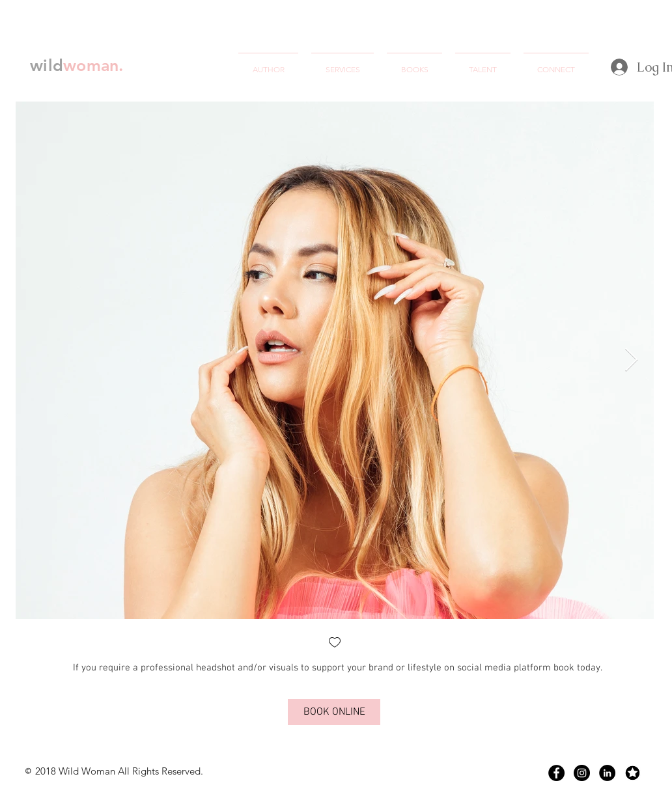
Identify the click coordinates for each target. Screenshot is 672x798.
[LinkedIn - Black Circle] (607, 773)
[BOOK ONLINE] (334, 712)
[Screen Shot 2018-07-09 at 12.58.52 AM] (633, 773)
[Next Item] (631, 360)
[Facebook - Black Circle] (556, 773)
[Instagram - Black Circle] (582, 773)
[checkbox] (335, 643)
